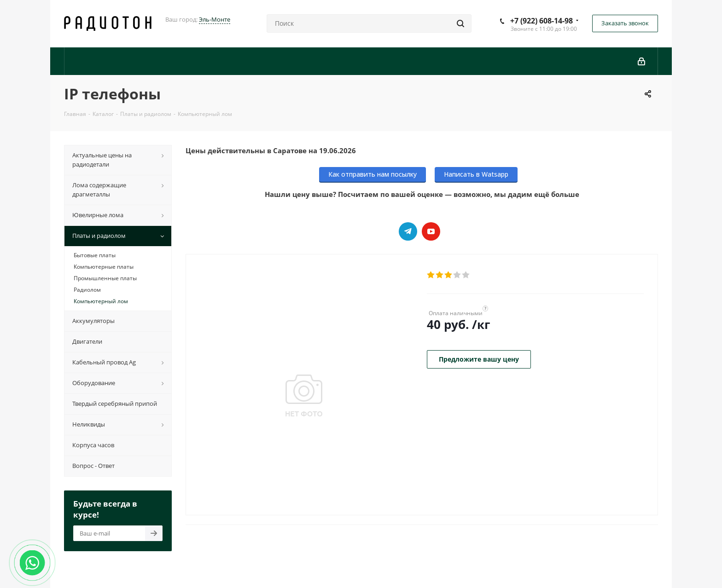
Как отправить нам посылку (373, 174)
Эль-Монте (215, 19)
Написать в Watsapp (476, 174)
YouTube (431, 231)
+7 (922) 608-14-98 (541, 21)
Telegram (408, 231)
